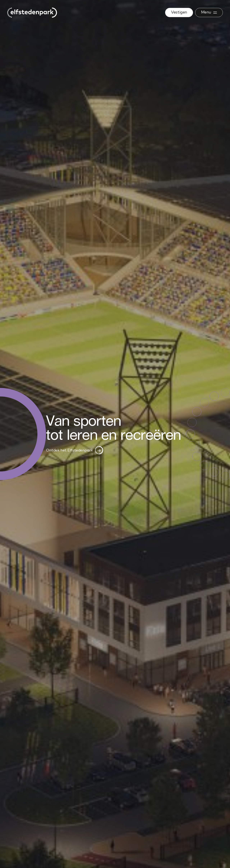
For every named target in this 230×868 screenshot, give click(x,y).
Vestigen (179, 12)
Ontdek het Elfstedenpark (75, 451)
